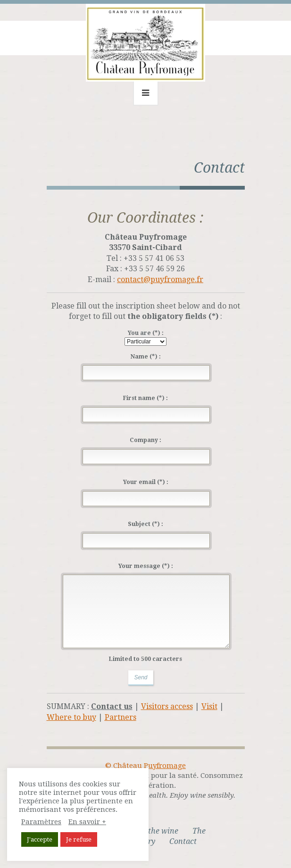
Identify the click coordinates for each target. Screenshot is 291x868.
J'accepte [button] (40, 839)
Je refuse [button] (79, 839)
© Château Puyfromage (145, 766)
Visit (209, 706)
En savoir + (87, 822)
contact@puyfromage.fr (160, 280)
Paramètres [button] (41, 822)
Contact (183, 841)
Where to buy (71, 717)
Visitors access (167, 706)
